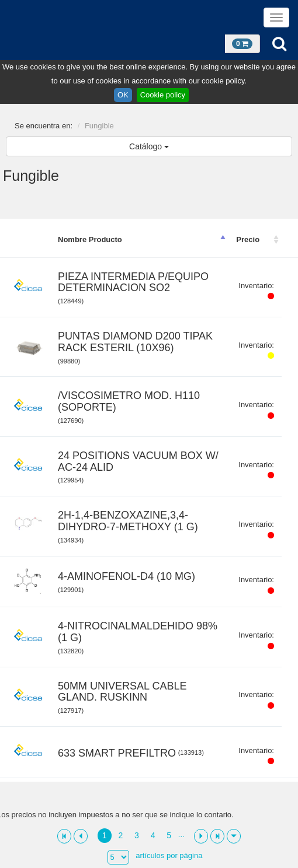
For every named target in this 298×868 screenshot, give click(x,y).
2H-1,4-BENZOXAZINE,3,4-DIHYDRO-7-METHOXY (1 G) (128, 521)
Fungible (99, 126)
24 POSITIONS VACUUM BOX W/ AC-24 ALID (138, 462)
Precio (248, 239)
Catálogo (149, 146)
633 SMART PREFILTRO (117, 753)
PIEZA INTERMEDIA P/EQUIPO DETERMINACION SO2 (133, 283)
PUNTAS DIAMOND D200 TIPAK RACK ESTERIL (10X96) (135, 342)
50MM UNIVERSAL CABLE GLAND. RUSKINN (122, 692)
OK (123, 95)
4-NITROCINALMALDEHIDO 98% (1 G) (138, 632)
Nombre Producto (90, 239)
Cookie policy (163, 95)
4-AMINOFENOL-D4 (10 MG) (127, 577)
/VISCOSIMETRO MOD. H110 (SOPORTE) (129, 402)
